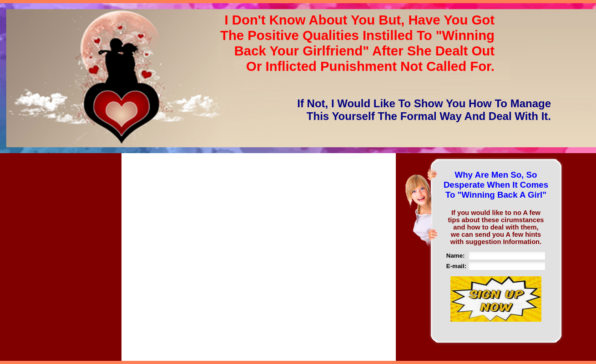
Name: (456, 256)
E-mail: (456, 266)
